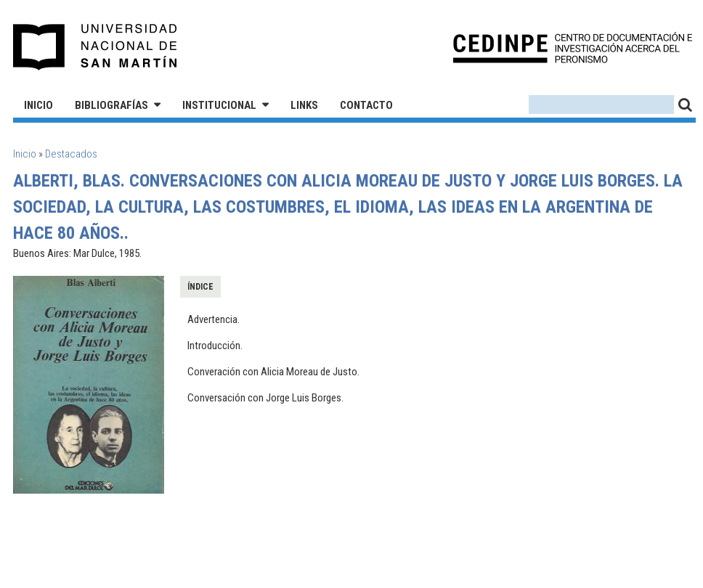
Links (304, 105)
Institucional (219, 105)
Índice (200, 287)
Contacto (366, 105)
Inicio (38, 105)
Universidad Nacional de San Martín (96, 47)
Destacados (71, 154)
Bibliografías (111, 105)
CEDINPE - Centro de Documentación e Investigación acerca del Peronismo (573, 48)
